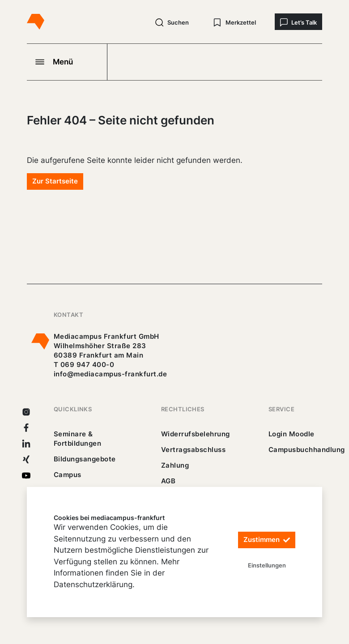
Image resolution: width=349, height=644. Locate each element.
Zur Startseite (55, 181)
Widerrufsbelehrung (196, 434)
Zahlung (175, 465)
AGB (168, 481)
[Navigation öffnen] (67, 62)
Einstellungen (267, 565)
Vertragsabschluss (193, 450)
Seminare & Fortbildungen (77, 439)
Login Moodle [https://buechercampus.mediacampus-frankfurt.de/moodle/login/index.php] (292, 434)
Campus (68, 475)
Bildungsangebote (85, 459)
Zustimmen (267, 540)
